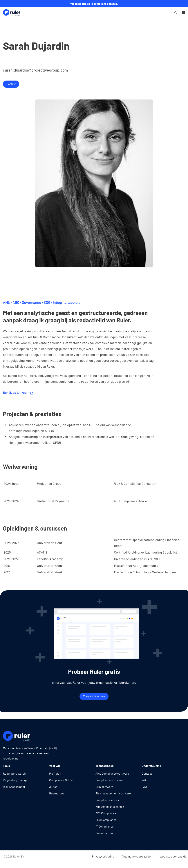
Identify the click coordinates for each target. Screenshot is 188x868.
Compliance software (109, 780)
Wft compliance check (110, 806)
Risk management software (113, 793)
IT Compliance (105, 826)
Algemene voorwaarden (137, 856)
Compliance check (107, 800)
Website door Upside (173, 856)
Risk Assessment (14, 787)
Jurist (53, 787)
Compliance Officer (62, 780)
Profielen (55, 773)
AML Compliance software (112, 773)
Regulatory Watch (14, 773)
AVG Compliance (106, 813)
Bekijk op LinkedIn (18, 392)
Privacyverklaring (103, 856)
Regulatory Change (15, 780)
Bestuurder (57, 793)
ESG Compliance (106, 820)
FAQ (144, 787)
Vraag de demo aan (94, 696)
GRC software (104, 787)
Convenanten (104, 833)
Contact (11, 84)
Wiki (144, 780)
